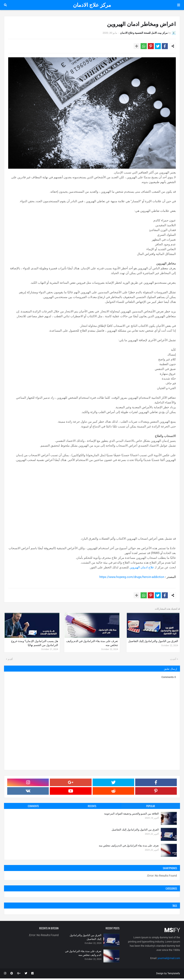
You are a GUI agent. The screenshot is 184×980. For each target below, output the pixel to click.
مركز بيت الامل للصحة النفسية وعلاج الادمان (144, 33)
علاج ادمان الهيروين (142, 568)
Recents (92, 808)
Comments (33, 808)
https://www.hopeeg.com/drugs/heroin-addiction (132, 578)
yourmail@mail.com (169, 960)
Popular (151, 808)
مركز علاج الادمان (92, 5)
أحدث (173, 661)
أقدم (10, 661)
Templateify (174, 975)
